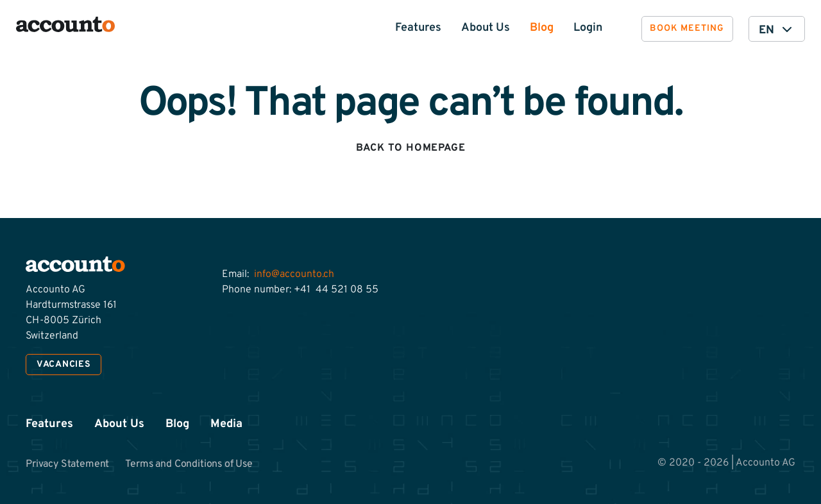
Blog (542, 28)
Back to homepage (411, 148)
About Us (486, 28)
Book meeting (687, 29)
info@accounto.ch (294, 274)
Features (418, 28)
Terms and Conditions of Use (190, 464)
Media (226, 424)
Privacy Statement (67, 464)
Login (588, 28)
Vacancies (63, 365)
